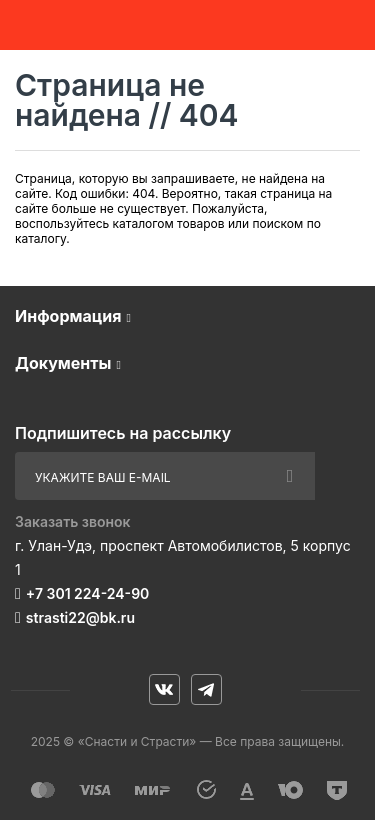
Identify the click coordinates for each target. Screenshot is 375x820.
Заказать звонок (73, 521)
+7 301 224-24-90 (87, 593)
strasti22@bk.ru (80, 617)
